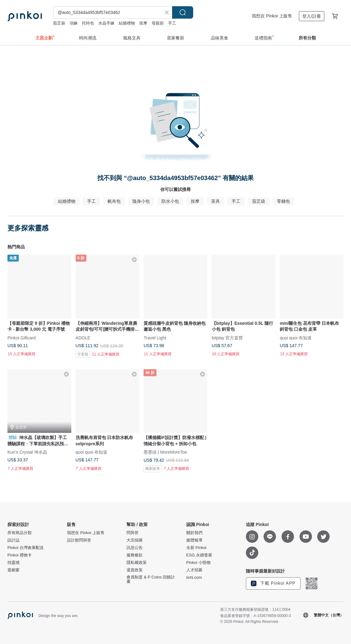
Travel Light (155, 338)
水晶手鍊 (106, 23)
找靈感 (13, 563)
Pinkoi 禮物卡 (20, 555)
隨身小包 (141, 201)
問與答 (133, 533)
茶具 (215, 201)
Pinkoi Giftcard (22, 338)
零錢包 (283, 201)
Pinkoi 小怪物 (198, 563)
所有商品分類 (20, 533)
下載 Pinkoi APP (273, 583)
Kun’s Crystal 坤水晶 (27, 452)
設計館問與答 (79, 540)
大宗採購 (135, 540)
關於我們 (194, 533)
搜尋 (183, 12)
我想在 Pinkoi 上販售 (272, 16)
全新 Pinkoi (196, 548)
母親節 (158, 23)
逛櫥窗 (13, 570)
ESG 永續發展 (199, 555)
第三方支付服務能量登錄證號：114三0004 (255, 610)
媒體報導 (194, 540)
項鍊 (73, 23)
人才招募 (194, 570)
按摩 (143, 23)
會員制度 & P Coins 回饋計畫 (151, 579)
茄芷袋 (59, 23)
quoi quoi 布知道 (296, 338)
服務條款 (135, 555)
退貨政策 (135, 570)
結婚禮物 (127, 23)
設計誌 (13, 540)
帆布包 (114, 201)
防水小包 (170, 201)
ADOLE (83, 338)
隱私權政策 (137, 563)
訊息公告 (135, 548)
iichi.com (194, 578)
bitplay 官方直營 (227, 338)
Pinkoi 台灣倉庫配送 (26, 548)
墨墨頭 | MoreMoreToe (165, 452)
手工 (172, 23)
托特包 (88, 23)
